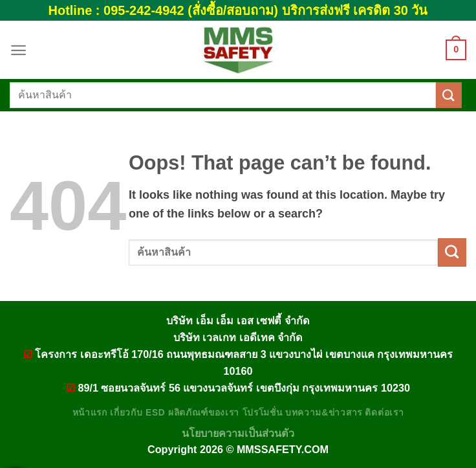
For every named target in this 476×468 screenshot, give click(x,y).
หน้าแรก (90, 413)
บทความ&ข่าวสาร (324, 413)
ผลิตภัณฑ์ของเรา (204, 413)
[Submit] (449, 95)
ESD (155, 413)
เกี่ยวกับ (126, 413)
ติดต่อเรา (384, 413)
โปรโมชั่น (263, 413)
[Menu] (18, 50)
